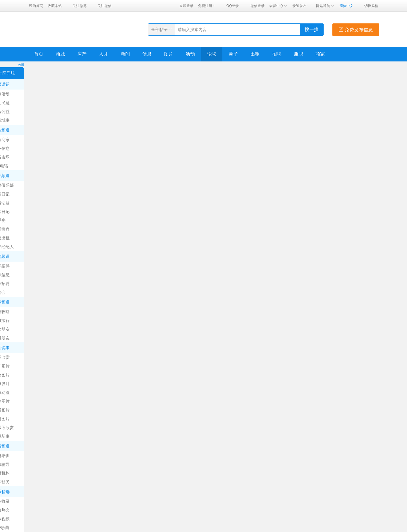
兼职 (298, 54)
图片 (169, 54)
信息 (147, 54)
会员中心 (279, 6)
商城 (60, 54)
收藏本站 (55, 6)
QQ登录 (233, 6)
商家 (320, 54)
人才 (104, 54)
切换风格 (371, 6)
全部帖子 (159, 30)
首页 (39, 54)
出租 (255, 54)
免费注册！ (207, 6)
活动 (190, 54)
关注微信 (104, 6)
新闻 (125, 54)
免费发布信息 (356, 30)
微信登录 (257, 6)
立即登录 (186, 6)
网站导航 (325, 6)
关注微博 (80, 6)
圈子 (233, 54)
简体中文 (346, 6)
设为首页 (36, 6)
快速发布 (302, 6)
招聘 (277, 54)
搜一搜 (312, 29)
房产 (82, 54)
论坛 (212, 54)
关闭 (21, 65)
